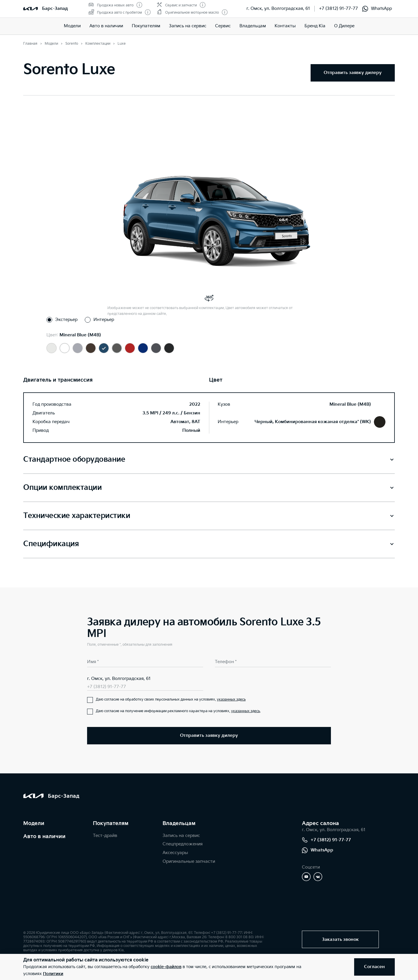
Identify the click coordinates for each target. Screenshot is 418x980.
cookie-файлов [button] (166, 967)
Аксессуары (175, 853)
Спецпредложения (183, 844)
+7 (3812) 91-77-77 (338, 9)
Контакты (285, 26)
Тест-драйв (105, 836)
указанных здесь (231, 700)
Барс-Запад (55, 9)
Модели (72, 26)
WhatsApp (377, 9)
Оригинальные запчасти (189, 861)
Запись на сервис (188, 26)
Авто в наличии (106, 26)
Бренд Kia (315, 26)
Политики (53, 974)
